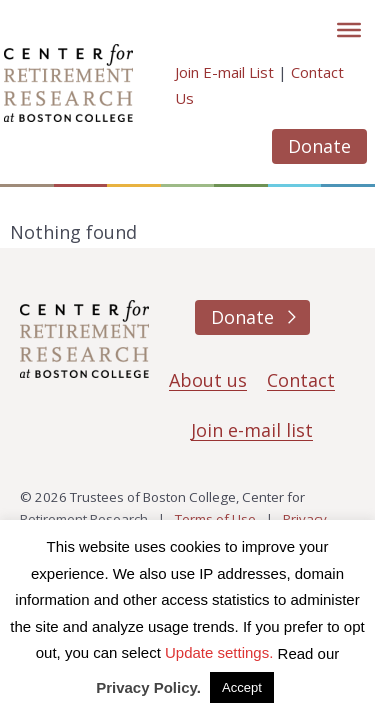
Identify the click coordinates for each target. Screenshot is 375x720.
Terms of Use (215, 519)
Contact (301, 380)
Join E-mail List (224, 72)
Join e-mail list (252, 430)
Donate (319, 146)
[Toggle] (349, 30)
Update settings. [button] (219, 652)
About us (208, 380)
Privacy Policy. (148, 687)
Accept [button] (242, 687)
